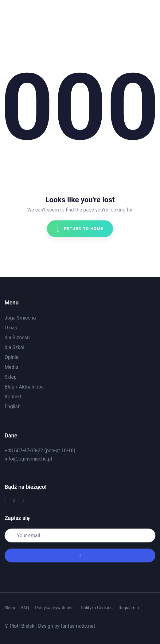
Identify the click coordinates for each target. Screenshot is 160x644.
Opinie (12, 357)
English (13, 407)
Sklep (11, 377)
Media (11, 367)
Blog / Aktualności (25, 387)
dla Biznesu (17, 338)
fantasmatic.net (78, 626)
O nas (11, 328)
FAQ (25, 608)
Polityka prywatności (55, 608)
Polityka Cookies (97, 608)
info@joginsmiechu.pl (28, 459)
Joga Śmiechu (20, 318)
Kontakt (13, 397)
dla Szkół (15, 347)
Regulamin (129, 608)
